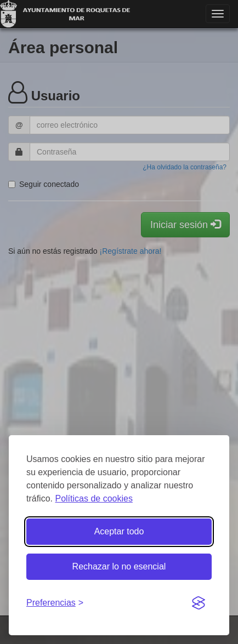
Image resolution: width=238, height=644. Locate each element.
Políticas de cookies (93, 498)
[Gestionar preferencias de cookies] (55, 603)
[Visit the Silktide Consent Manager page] (199, 603)
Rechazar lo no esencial (119, 566)
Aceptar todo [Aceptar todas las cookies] (119, 531)
